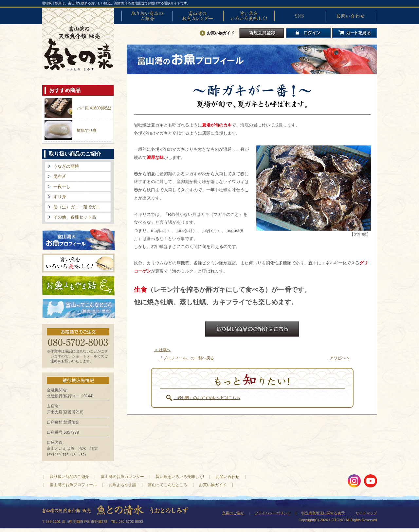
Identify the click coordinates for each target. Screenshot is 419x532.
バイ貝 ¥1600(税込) (94, 108)
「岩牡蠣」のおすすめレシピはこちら (207, 398)
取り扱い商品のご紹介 (147, 16)
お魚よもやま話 (78, 286)
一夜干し (62, 187)
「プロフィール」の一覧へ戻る (187, 358)
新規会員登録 (262, 33)
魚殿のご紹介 (233, 513)
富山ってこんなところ (168, 485)
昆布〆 (60, 176)
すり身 (60, 197)
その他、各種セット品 (75, 217)
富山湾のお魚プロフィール (79, 239)
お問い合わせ (351, 16)
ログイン (308, 33)
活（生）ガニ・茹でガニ (77, 207)
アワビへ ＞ (340, 358)
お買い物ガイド (221, 33)
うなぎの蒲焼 (66, 166)
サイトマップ (366, 513)
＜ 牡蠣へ (162, 350)
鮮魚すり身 (87, 130)
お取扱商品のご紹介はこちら (252, 329)
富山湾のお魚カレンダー (198, 16)
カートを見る (355, 33)
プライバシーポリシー (273, 513)
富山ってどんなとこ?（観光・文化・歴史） (79, 309)
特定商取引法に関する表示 (323, 513)
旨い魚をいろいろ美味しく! (249, 16)
